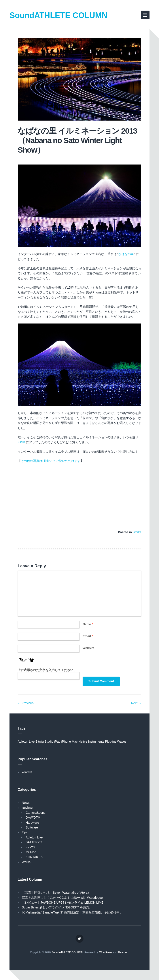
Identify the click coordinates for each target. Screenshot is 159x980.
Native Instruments (91, 742)
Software (32, 827)
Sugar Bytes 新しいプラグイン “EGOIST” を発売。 (57, 907)
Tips (25, 832)
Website (88, 648)
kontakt (27, 772)
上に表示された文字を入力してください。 (47, 670)
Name (88, 624)
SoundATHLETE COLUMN (58, 15)
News (26, 803)
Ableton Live (26, 742)
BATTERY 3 (34, 842)
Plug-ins (111, 742)
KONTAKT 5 (34, 857)
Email (88, 636)
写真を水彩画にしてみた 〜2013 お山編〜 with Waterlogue (62, 898)
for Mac (31, 852)
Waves (122, 742)
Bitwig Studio (44, 742)
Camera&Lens (36, 813)
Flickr (21, 442)
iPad (57, 742)
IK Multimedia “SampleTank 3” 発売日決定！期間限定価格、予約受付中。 (72, 912)
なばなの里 (126, 254)
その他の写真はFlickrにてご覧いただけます (51, 461)
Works (137, 532)
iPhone (66, 742)
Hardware (32, 823)
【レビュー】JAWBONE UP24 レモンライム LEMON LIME (63, 902)
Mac (75, 742)
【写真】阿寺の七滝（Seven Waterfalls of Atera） (56, 893)
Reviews (28, 808)
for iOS (30, 847)
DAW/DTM (33, 817)
